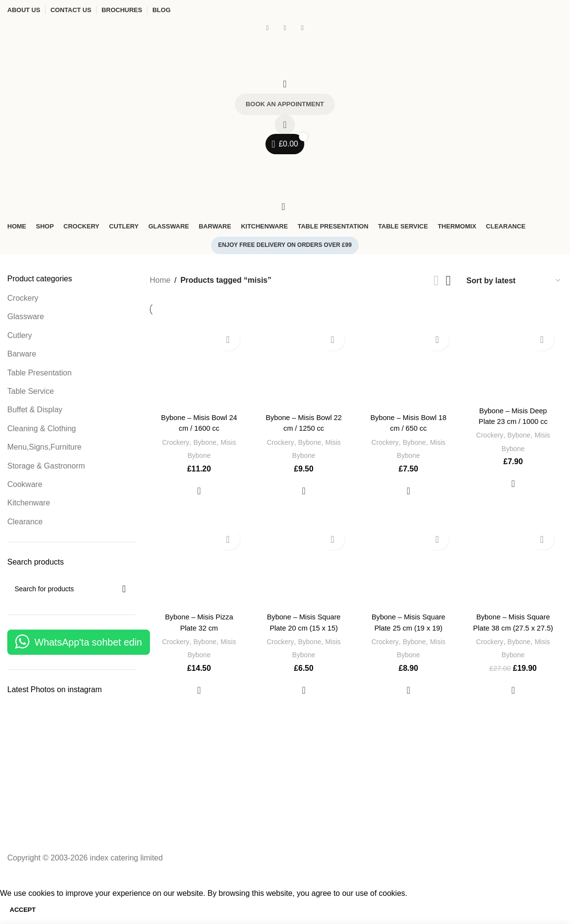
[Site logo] (80, 54)
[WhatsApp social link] (302, 28)
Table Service (31, 394)
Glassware (26, 319)
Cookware (25, 487)
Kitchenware (29, 505)
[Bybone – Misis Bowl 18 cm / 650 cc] (409, 367)
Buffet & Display (35, 412)
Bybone (204, 441)
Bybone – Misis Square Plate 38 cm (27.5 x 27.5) (515, 628)
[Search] (285, 84)
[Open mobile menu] (285, 165)
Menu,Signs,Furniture (44, 449)
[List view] (437, 283)
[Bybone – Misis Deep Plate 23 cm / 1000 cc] (514, 363)
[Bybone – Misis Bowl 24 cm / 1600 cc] (198, 367)
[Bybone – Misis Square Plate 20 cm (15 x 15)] (303, 567)
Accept (23, 912)
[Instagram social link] (285, 28)
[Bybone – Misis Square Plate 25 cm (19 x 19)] (409, 567)
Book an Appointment (285, 105)
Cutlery (20, 337)
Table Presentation (40, 375)
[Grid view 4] (448, 283)
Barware (22, 356)
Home (160, 283)
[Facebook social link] (267, 28)
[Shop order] (514, 283)
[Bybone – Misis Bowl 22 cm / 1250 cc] (303, 367)
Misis (229, 441)
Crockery (23, 300)
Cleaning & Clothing (41, 430)
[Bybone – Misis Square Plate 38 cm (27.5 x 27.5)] (514, 567)
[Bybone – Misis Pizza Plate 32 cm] (198, 567)
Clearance (25, 524)
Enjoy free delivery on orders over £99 (285, 247)
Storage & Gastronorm (46, 468)
